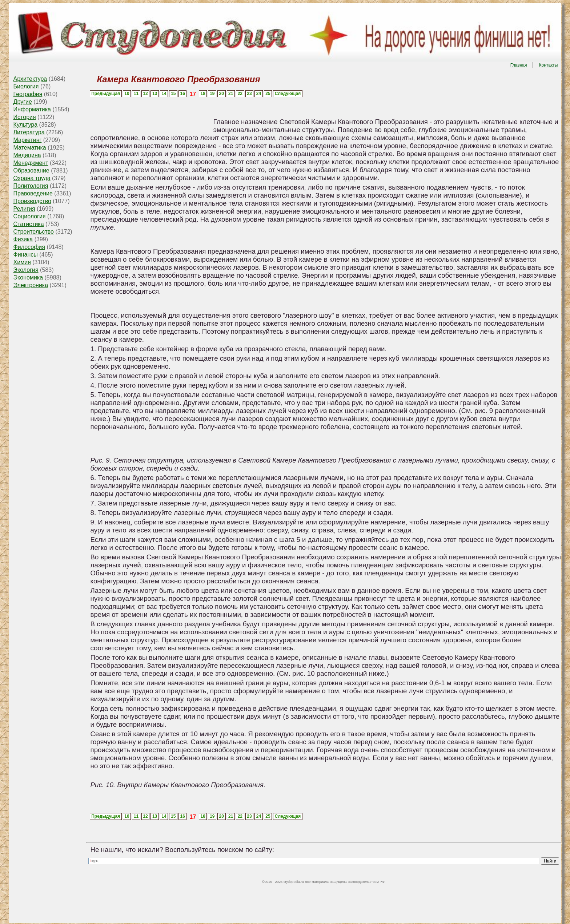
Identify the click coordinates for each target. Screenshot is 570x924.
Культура (26, 125)
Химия (22, 262)
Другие (23, 102)
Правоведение (33, 193)
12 (145, 94)
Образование (31, 170)
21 (231, 94)
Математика (30, 148)
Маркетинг (28, 140)
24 (259, 94)
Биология (26, 86)
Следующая (288, 94)
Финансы (26, 255)
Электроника (31, 285)
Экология (26, 270)
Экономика (28, 277)
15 (173, 94)
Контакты (549, 65)
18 (203, 94)
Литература (29, 132)
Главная (519, 65)
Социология (30, 216)
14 (164, 94)
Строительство (34, 232)
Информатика (32, 109)
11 (136, 94)
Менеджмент (31, 163)
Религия (24, 209)
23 (249, 94)
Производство (32, 201)
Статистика (29, 224)
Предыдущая (106, 94)
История (25, 117)
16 (183, 94)
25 (268, 94)
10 (127, 94)
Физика (23, 239)
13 (155, 94)
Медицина (27, 155)
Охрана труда (32, 178)
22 (240, 94)
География (28, 94)
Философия (29, 247)
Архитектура (30, 79)
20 (222, 94)
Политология (31, 186)
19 (212, 94)
